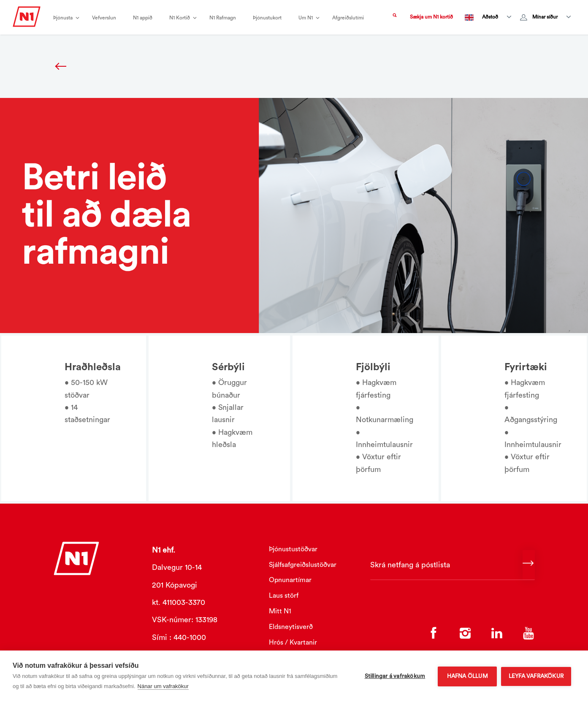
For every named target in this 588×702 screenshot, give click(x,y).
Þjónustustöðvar (293, 549)
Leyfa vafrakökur (536, 676)
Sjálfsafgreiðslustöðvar (303, 565)
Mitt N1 (280, 611)
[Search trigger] (395, 18)
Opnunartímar (290, 580)
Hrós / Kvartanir (293, 642)
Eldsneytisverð (291, 627)
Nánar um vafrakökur (163, 686)
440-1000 (190, 637)
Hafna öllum (467, 676)
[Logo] (27, 20)
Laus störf (284, 596)
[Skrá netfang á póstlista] (453, 565)
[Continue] (529, 565)
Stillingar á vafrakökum (395, 676)
